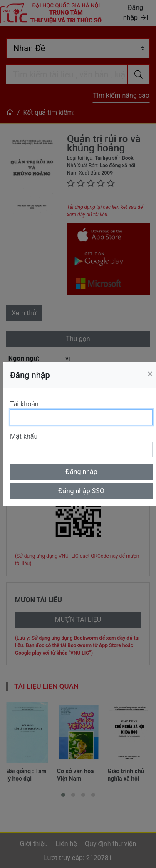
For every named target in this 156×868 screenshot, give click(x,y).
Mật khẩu (24, 436)
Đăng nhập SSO (81, 491)
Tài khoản (24, 404)
